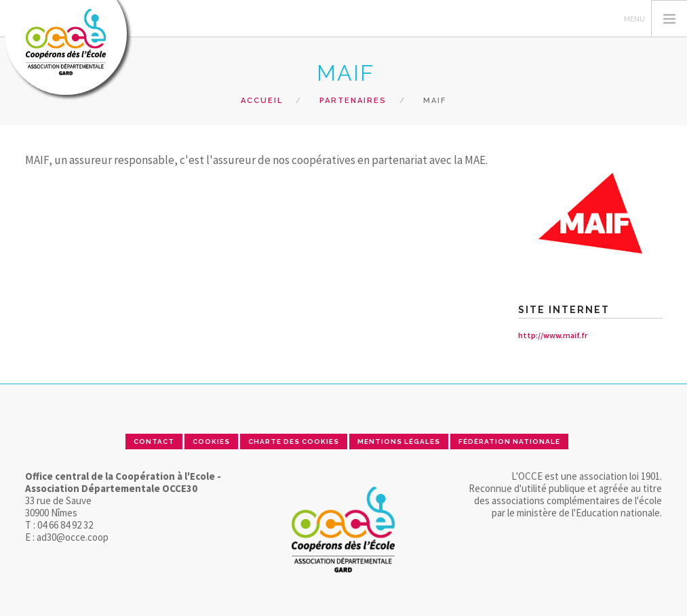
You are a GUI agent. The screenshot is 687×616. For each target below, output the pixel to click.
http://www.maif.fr (553, 335)
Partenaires (353, 101)
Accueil (262, 101)
